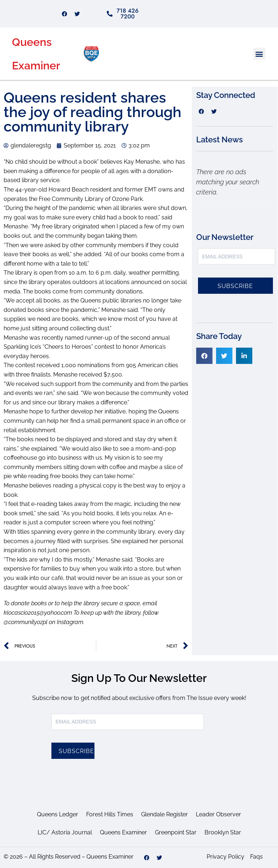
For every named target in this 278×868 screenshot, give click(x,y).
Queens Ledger (58, 814)
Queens (32, 42)
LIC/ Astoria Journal (65, 832)
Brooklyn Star (223, 832)
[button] (259, 54)
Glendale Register (165, 814)
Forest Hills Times (110, 814)
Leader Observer (218, 814)
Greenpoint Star (176, 832)
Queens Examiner (123, 832)
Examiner (36, 66)
